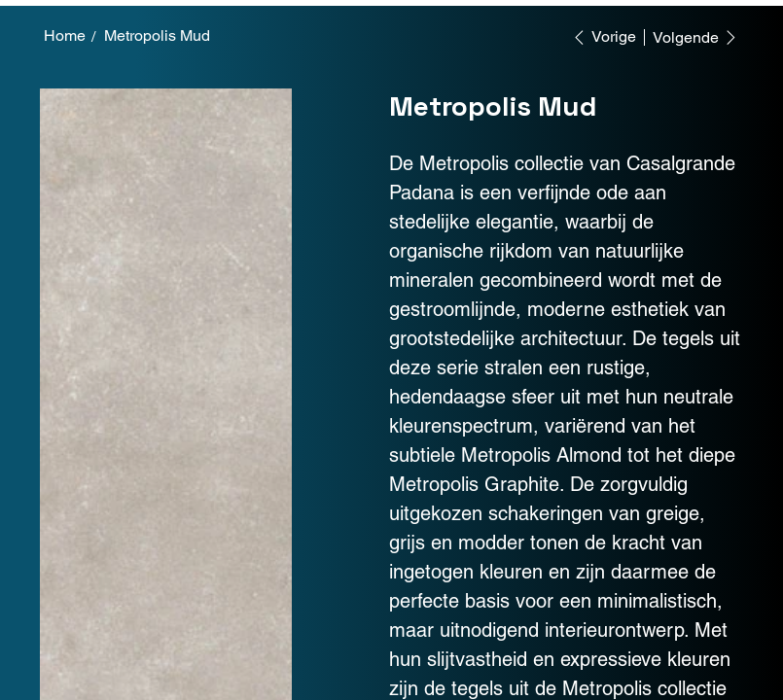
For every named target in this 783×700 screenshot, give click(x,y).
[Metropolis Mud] (157, 36)
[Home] (65, 36)
